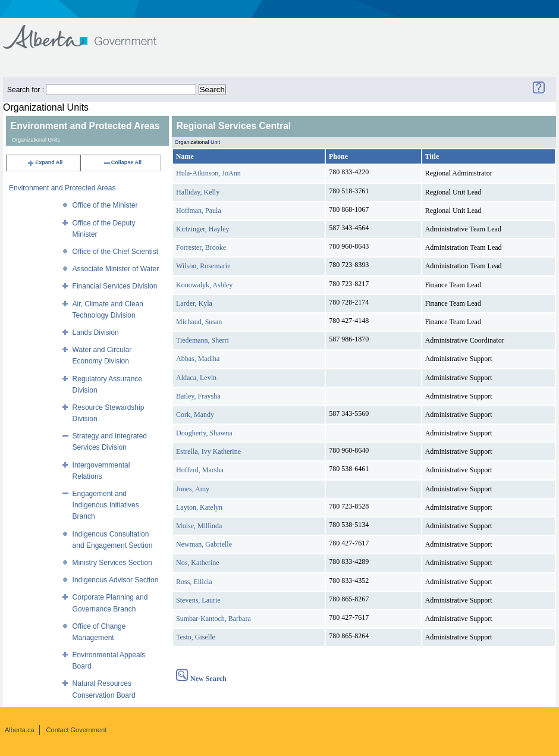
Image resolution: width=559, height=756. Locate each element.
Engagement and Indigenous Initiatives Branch (106, 505)
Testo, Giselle (196, 637)
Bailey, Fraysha (198, 396)
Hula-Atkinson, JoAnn (208, 173)
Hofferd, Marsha (200, 470)
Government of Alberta (89, 31)
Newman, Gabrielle (204, 544)
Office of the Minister (105, 205)
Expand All (45, 162)
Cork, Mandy (195, 415)
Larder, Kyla (194, 303)
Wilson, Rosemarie (203, 266)
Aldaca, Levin (196, 378)
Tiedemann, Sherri (202, 340)
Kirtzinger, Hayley (202, 229)
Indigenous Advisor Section (116, 580)
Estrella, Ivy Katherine (208, 451)
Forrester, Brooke (201, 247)
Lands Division (96, 332)
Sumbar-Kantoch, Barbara (213, 619)
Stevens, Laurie (198, 600)
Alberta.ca (20, 730)
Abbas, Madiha (198, 359)
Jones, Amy (193, 489)
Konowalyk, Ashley (204, 285)
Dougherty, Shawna (204, 433)
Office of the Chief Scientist (116, 252)
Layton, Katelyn (199, 507)
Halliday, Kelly (198, 192)
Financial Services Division (115, 286)
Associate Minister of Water (116, 269)
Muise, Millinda (199, 526)
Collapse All (122, 162)
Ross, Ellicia (194, 582)
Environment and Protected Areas (62, 188)
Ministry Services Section (112, 563)
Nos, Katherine (198, 563)
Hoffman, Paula (199, 211)
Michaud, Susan (199, 322)
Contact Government (77, 730)
